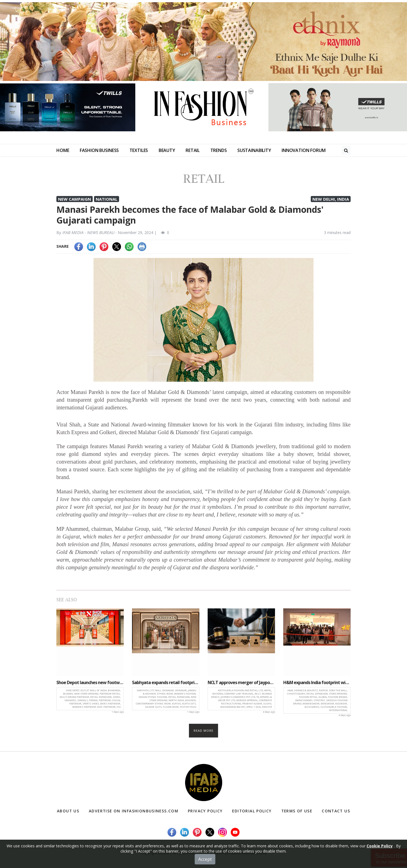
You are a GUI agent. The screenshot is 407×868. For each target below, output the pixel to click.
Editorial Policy (251, 811)
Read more (204, 730)
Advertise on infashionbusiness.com (134, 811)
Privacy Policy (206, 811)
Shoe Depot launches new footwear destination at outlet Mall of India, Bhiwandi (90, 682)
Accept (205, 859)
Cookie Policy (380, 846)
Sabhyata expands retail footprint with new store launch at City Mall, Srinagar (166, 682)
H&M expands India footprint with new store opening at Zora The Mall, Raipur (317, 682)
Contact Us (336, 811)
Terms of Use (296, 811)
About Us (68, 811)
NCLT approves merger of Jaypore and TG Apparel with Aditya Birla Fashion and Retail (241, 682)
